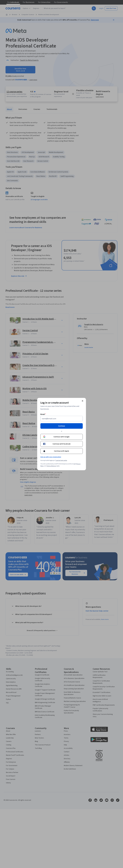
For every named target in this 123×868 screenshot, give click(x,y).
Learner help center (61, 460)
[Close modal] (82, 401)
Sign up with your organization (51, 457)
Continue (62, 426)
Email (43, 414)
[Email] (62, 419)
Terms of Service (51, 466)
